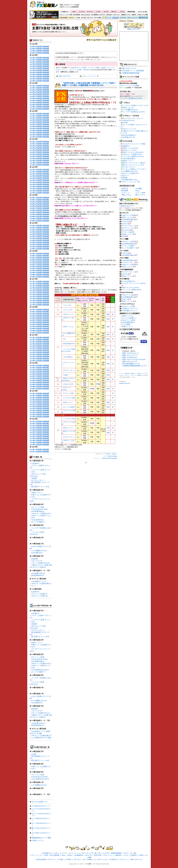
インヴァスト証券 (69, 419)
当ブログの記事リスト (40, 802)
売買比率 (134, 15)
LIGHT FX (125, 222)
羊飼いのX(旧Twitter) (130, 357)
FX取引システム (38, 840)
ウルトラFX (67, 305)
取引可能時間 (77, 15)
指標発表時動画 (131, 12)
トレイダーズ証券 (94, 68)
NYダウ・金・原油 (142, 12)
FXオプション (116, 15)
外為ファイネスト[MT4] (130, 288)
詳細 (108, 314)
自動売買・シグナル (126, 15)
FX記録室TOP (64, 12)
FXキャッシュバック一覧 (90, 76)
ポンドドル (90, 12)
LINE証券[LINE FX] (128, 137)
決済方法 (125, 189)
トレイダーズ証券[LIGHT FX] (133, 156)
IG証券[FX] (35, 463)
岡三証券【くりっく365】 (41, 487)
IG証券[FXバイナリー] (130, 309)
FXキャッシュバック (132, 18)
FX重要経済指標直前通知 (130, 73)
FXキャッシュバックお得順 (129, 85)
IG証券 (34, 754)
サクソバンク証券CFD (39, 594)
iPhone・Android (86, 15)
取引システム (140, 195)
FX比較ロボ (115, 18)
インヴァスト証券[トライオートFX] (135, 105)
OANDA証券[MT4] (128, 281)
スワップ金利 (69, 15)
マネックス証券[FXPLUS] (40, 563)
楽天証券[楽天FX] (38, 575)
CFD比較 (83, 18)
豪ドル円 (114, 12)
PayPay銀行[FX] (37, 553)
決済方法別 (109, 15)
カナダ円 (122, 12)
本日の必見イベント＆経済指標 (133, 71)
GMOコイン (125, 175)
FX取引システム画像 (142, 15)
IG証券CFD (35, 592)
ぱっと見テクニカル (106, 18)
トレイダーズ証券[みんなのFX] (131, 98)
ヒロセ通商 (126, 324)
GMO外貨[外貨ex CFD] (129, 180)
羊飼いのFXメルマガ (129, 68)
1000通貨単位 (95, 15)
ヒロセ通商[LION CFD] (129, 171)
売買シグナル (126, 195)
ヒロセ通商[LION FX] (39, 551)
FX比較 (78, 18)
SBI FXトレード (68, 314)
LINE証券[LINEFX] (38, 573)
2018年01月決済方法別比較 (109, 458)
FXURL (108, 454)
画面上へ (115, 454)
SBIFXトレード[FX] (130, 150)
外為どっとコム (68, 327)
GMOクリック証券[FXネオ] (41, 513)
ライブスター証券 (69, 398)
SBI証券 (34, 478)
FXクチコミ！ (123, 18)
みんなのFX (126, 230)
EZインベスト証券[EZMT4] (131, 290)
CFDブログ (90, 18)
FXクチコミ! (124, 859)
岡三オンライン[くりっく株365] (134, 163)
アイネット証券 (68, 393)
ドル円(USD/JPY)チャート (41, 806)
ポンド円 (106, 12)
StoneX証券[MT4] (37, 520)
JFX (64, 339)
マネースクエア (37, 561)
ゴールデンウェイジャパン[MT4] (133, 283)
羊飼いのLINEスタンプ (130, 353)
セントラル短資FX (69, 407)
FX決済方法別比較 (74, 29)
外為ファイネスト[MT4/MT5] (133, 152)
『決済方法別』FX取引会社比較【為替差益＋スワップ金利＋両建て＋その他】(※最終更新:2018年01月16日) (89, 84)
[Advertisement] (119, 6)
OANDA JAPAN (68, 384)
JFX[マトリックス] (129, 129)
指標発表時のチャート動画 (41, 838)
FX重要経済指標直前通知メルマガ (134, 366)
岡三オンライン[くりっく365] (133, 165)
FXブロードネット (38, 480)
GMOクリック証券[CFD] (130, 173)
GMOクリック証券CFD (40, 596)
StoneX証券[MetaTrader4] (40, 670)
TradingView (87, 70)
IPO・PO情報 (97, 18)
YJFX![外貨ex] (68, 357)
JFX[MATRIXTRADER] (39, 509)
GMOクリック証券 (80, 68)
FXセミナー (72, 18)
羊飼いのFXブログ (143, 18)
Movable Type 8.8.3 (125, 383)
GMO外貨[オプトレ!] (39, 581)
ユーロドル (82, 12)
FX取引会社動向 (63, 18)
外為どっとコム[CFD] (130, 148)
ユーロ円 (98, 12)
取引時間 (125, 191)
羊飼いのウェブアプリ (130, 355)
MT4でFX (102, 15)
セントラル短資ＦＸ (39, 522)
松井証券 (34, 559)
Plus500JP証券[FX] (129, 135)
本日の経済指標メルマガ (131, 364)
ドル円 (74, 12)
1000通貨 (139, 189)
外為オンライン (37, 493)
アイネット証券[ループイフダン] (134, 169)
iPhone (138, 191)
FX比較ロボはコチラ (127, 206)
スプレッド (62, 15)
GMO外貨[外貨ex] (38, 511)
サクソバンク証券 (38, 507)
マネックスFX (68, 310)
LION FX (125, 224)
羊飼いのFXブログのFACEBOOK (134, 359)
